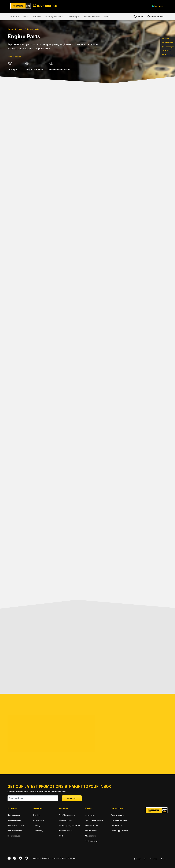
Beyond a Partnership (94, 820)
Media (107, 17)
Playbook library (92, 841)
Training (37, 826)
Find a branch (116, 826)
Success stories (66, 831)
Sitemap (154, 859)
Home (10, 29)
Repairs (36, 815)
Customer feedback (119, 820)
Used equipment (14, 820)
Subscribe (72, 798)
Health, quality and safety (70, 826)
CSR (61, 836)
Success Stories (92, 826)
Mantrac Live (90, 836)
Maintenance (39, 820)
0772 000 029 (45, 6)
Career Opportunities (120, 831)
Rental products (14, 836)
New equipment (14, 815)
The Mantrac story (67, 815)
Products (15, 17)
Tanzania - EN (140, 859)
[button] (157, 6)
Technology (73, 17)
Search (138, 17)
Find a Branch (156, 17)
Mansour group (66, 820)
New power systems (16, 826)
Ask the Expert (91, 831)
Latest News (90, 815)
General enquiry (117, 815)
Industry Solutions (54, 17)
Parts (26, 17)
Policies (164, 859)
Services (37, 17)
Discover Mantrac (91, 17)
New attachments (15, 831)
